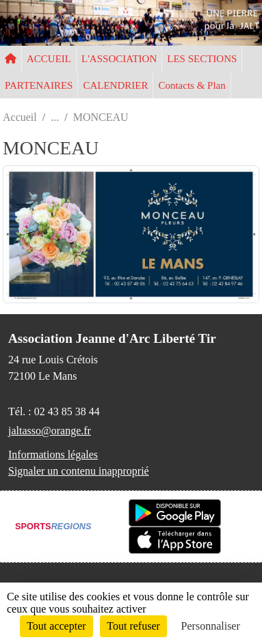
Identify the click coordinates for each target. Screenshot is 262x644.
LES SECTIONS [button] (202, 59)
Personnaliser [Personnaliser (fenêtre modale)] (211, 626)
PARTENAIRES (39, 85)
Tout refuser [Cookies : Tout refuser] (133, 626)
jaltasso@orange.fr (50, 431)
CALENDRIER (115, 85)
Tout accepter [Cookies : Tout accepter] (56, 626)
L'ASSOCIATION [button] (119, 59)
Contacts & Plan (192, 85)
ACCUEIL (49, 59)
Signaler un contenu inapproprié (79, 471)
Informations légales (53, 454)
